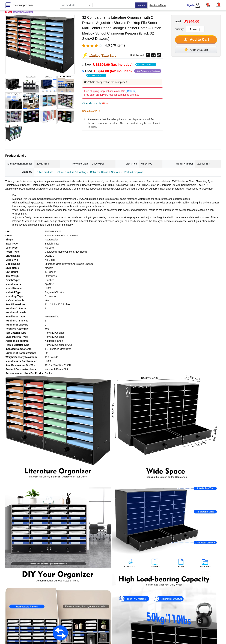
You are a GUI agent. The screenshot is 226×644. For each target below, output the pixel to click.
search (141, 5)
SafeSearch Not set (158, 5)
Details (131, 91)
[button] (218, 5)
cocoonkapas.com (23, 5)
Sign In (190, 5)
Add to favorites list (196, 49)
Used (123, 73)
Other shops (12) (95, 103)
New (120, 65)
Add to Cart (196, 40)
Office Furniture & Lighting (72, 172)
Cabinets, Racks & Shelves (105, 172)
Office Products (45, 172)
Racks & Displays (134, 172)
